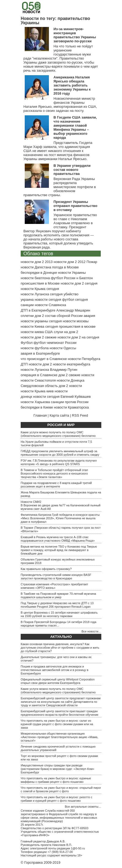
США (49, 332)
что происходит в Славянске (44, 359)
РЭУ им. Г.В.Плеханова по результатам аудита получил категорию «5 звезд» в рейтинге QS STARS (59, 462)
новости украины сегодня (41, 321)
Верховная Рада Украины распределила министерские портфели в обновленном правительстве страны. (60, 187)
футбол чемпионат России (55, 343)
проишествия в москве (77, 326)
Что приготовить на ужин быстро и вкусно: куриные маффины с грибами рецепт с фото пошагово (56, 780)
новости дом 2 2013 (37, 262)
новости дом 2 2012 (69, 262)
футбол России (63, 278)
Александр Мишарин (73, 310)
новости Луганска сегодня (42, 294)
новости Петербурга (84, 359)
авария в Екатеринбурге (40, 353)
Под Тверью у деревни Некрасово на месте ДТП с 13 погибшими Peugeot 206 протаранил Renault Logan (57, 605)
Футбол (27, 343)
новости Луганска (35, 370)
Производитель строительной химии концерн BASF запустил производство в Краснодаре (56, 577)
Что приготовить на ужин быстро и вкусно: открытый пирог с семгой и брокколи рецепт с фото (61, 789)
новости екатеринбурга (72, 364)
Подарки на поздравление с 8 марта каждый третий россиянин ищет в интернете (56, 485)
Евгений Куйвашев (76, 397)
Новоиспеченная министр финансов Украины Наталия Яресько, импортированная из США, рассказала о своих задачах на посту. (60, 105)
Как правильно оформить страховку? (46, 569)
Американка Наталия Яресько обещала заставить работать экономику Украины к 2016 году (72, 85)
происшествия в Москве (40, 283)
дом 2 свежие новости (76, 375)
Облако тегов (38, 254)
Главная (40, 415)
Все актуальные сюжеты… (83, 807)
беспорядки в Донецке (39, 273)
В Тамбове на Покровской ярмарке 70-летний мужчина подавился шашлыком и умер (58, 595)
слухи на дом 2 (66, 332)
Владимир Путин (64, 370)
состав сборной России (64, 316)
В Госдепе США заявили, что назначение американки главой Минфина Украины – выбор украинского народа (75, 127)
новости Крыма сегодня (40, 289)
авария (89, 316)
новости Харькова (35, 402)
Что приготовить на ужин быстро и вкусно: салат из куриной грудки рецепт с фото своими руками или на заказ (57, 724)
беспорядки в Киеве (37, 407)
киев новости (57, 391)
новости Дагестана (36, 267)
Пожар (92, 262)
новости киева (32, 332)
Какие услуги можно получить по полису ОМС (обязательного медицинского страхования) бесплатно (58, 434)
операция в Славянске (39, 375)
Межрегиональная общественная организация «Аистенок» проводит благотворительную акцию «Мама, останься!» (60, 737)
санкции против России (70, 402)
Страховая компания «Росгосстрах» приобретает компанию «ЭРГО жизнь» (54, 586)
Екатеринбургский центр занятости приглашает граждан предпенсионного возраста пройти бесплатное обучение (60, 713)
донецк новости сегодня (40, 397)
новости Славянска (50, 305)
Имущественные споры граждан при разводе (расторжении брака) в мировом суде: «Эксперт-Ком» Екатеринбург (58, 769)
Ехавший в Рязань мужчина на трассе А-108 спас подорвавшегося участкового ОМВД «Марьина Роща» (58, 539)
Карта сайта (59, 415)
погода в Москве (65, 267)
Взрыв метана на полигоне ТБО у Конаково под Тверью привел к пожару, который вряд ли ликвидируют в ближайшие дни (59, 550)
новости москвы (76, 321)
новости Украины (72, 273)
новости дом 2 (40, 364)
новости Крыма (33, 391)
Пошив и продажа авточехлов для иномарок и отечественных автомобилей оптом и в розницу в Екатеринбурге (55, 670)
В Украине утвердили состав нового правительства (72, 170)
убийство (71, 294)
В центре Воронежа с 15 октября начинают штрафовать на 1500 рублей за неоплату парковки (59, 614)
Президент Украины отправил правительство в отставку (75, 206)
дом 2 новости (70, 386)
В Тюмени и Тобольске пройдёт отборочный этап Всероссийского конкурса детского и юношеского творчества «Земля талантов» (54, 473)
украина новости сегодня (41, 300)
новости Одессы (63, 348)
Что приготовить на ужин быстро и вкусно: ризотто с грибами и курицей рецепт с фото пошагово (57, 799)
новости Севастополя (38, 380)
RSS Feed (80, 415)
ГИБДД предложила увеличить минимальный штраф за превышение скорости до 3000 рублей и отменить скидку (60, 453)
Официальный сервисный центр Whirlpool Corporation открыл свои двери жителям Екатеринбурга (58, 681)
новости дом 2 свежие (39, 337)
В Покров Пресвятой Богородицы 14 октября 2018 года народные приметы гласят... (58, 624)
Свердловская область (39, 386)
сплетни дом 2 (32, 316)
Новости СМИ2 (31, 502)
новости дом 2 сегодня (79, 283)
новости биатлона (35, 278)
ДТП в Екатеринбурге (38, 310)
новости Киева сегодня (39, 326)
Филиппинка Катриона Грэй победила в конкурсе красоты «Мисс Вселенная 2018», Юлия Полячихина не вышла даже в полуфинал (60, 518)
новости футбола (35, 348)
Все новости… (91, 631)
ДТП (24, 364)
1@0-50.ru (78, 848)
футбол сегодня (75, 300)
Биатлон (86, 278)
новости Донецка (71, 380)
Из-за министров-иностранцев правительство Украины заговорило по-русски (75, 35)
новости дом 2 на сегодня (78, 337)
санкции (27, 305)
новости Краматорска (71, 407)
